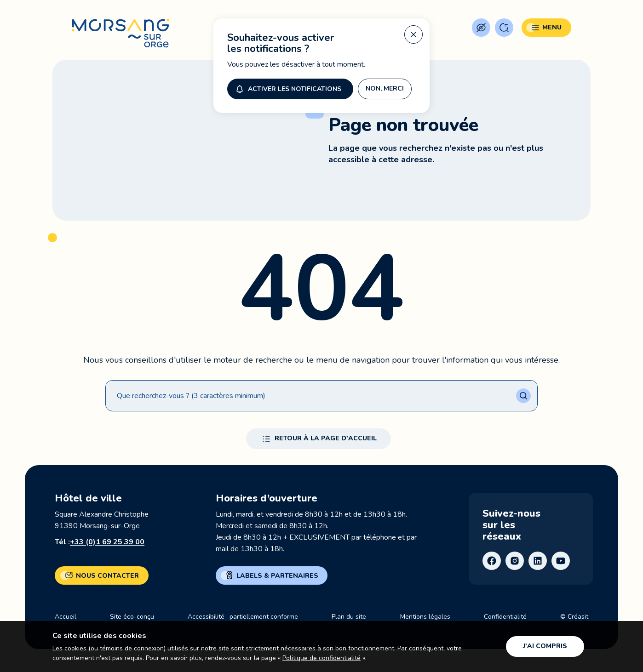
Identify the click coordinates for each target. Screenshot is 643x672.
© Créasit (574, 617)
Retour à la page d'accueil (319, 439)
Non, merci (385, 88)
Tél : (100, 542)
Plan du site (349, 617)
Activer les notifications (287, 89)
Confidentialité (505, 617)
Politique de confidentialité (321, 658)
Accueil (66, 617)
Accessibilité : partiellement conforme (243, 617)
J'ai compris (545, 646)
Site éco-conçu (132, 617)
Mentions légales (425, 617)
